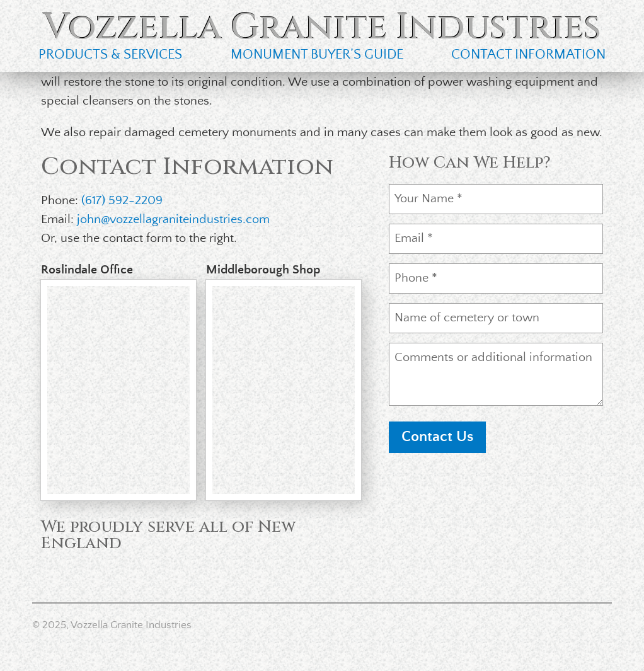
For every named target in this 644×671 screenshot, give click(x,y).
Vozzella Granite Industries (322, 27)
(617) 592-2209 (122, 201)
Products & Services (110, 54)
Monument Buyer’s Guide (317, 54)
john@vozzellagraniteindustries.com (173, 220)
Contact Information (528, 54)
